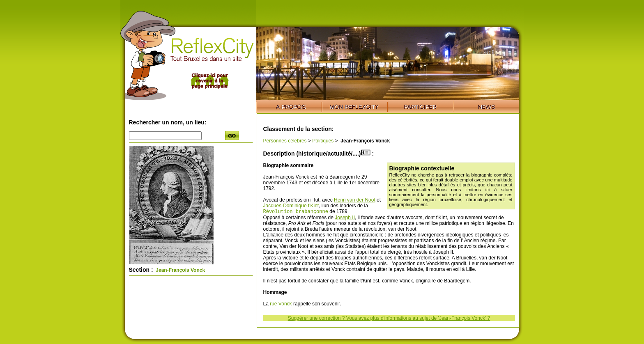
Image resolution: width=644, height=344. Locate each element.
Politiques (323, 141)
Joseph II (345, 218)
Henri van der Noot (355, 200)
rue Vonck (281, 305)
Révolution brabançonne (296, 212)
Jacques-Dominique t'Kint (291, 206)
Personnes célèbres (285, 141)
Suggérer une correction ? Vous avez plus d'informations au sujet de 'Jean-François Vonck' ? (389, 319)
